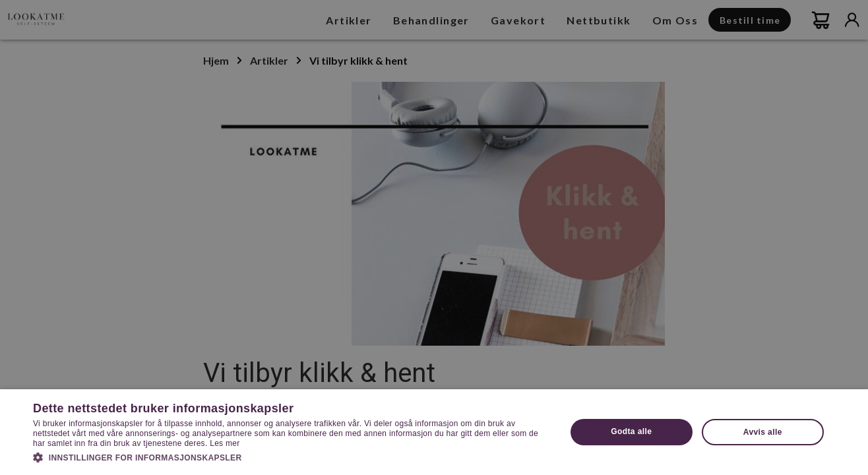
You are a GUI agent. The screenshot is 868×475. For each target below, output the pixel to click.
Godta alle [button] (631, 431)
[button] (292, 457)
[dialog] (434, 237)
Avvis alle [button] (763, 432)
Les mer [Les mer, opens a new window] (225, 443)
